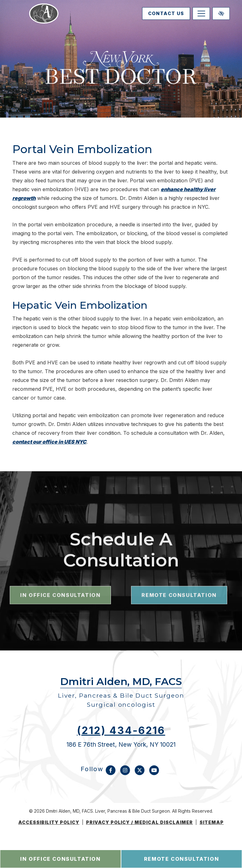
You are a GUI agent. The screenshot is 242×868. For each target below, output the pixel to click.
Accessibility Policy (49, 822)
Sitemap (212, 822)
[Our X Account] (140, 773)
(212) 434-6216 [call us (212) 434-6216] (121, 730)
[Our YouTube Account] (154, 773)
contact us (160, 19)
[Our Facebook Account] (111, 773)
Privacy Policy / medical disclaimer (139, 822)
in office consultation (60, 859)
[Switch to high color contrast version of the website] (221, 19)
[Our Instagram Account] (125, 773)
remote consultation (181, 859)
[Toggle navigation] (201, 19)
